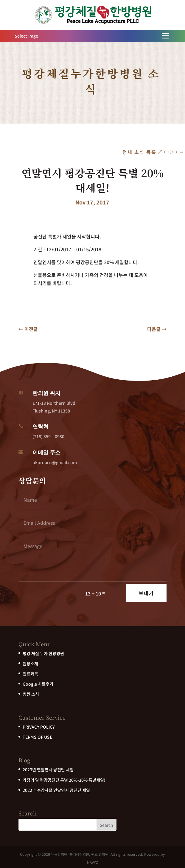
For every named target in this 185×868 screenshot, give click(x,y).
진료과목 (30, 674)
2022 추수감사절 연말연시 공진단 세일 (56, 790)
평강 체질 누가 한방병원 (43, 653)
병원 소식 (31, 694)
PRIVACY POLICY (39, 727)
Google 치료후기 (38, 684)
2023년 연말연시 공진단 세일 (48, 769)
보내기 (146, 593)
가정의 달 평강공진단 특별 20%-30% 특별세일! (64, 780)
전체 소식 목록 (139, 152)
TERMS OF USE (37, 737)
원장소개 (30, 664)
